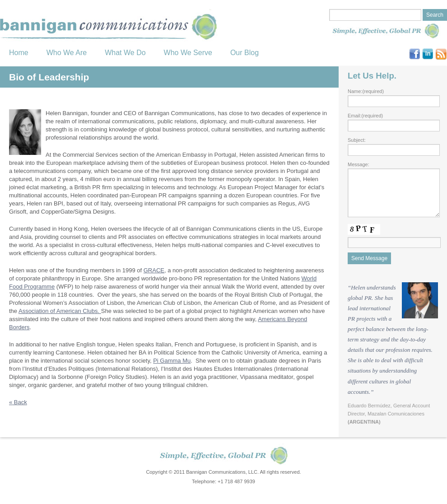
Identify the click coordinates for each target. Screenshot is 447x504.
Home (19, 53)
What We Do (125, 53)
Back (18, 402)
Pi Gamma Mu (172, 361)
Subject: (357, 140)
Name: (366, 91)
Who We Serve (188, 53)
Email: (365, 116)
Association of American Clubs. (60, 311)
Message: (359, 164)
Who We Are (67, 53)
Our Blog (244, 53)
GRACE (154, 270)
